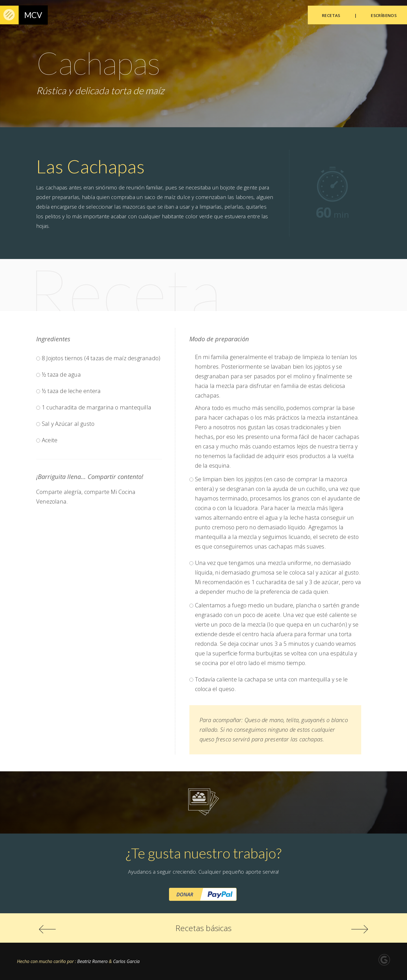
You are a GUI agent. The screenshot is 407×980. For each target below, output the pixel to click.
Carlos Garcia (126, 961)
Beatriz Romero (92, 961)
